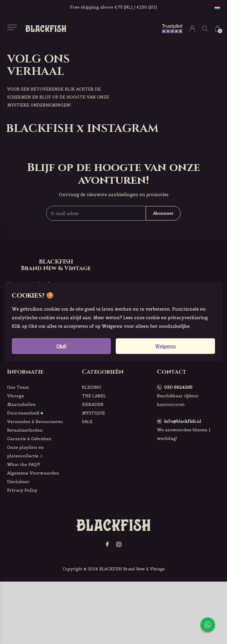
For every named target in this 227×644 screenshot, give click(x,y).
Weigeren (165, 346)
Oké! (61, 346)
